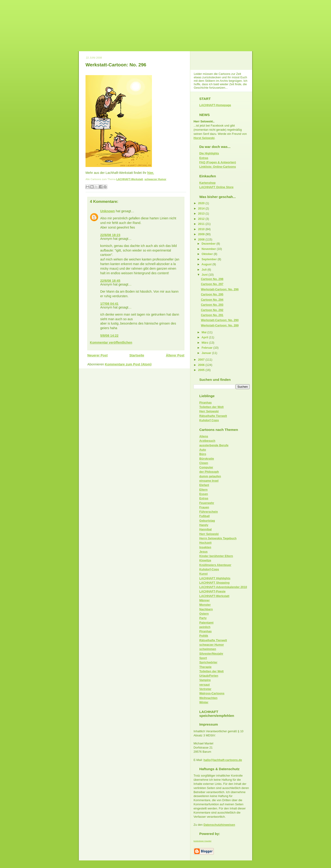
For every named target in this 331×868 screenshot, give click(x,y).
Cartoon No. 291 (212, 315)
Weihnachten (208, 698)
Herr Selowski (209, 411)
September (210, 259)
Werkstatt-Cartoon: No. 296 (116, 65)
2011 (202, 224)
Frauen (204, 507)
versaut (204, 685)
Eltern (203, 490)
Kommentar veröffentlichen (111, 342)
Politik (204, 636)
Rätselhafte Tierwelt (213, 416)
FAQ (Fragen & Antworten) (218, 162)
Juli (205, 270)
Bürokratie (207, 459)
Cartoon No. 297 (212, 284)
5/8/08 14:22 (109, 336)
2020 (202, 203)
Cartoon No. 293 (212, 305)
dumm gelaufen (210, 476)
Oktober (208, 254)
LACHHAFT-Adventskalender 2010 (223, 587)
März (205, 343)
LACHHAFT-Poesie (212, 591)
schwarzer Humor (155, 179)
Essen (204, 494)
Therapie (205, 667)
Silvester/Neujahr (211, 654)
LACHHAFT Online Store (216, 187)
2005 (202, 370)
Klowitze (205, 560)
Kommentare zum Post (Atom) (128, 364)
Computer (206, 467)
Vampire (205, 680)
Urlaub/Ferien (209, 676)
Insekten (205, 547)
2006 (202, 365)
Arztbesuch (207, 441)
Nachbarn (206, 609)
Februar (207, 348)
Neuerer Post (97, 355)
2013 (202, 213)
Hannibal (205, 529)
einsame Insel (209, 481)
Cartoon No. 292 (212, 310)
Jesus (203, 552)
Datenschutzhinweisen (219, 825)
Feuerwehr (207, 503)
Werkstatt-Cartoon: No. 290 (220, 320)
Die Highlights (209, 153)
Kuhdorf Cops (209, 420)
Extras (204, 158)
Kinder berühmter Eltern (216, 556)
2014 (202, 208)
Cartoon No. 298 (212, 279)
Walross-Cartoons (212, 693)
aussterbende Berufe (214, 445)
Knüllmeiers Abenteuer (215, 565)
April (205, 337)
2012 (202, 219)
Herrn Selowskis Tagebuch (218, 538)
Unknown (108, 211)
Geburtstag (207, 521)
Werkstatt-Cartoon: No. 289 (220, 325)
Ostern (204, 614)
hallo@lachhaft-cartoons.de (223, 760)
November (209, 249)
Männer (204, 600)
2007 (202, 360)
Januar (207, 353)
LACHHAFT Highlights (215, 578)
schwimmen (208, 649)
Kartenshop (207, 183)
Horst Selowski (204, 138)
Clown (204, 463)
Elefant (204, 485)
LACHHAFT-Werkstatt (130, 179)
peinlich (205, 627)
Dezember (209, 244)
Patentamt (206, 623)
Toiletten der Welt (211, 407)
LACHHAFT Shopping (214, 583)
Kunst (203, 574)
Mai (204, 332)
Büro (203, 454)
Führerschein (209, 512)
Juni (205, 275)
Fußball (204, 516)
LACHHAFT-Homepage (215, 105)
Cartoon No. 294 (212, 300)
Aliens (204, 436)
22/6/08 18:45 (110, 281)
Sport (203, 658)
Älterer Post (175, 355)
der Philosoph (209, 472)
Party (203, 618)
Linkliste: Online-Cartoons (218, 167)
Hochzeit (205, 543)
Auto (203, 450)
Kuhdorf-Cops (209, 569)
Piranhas (205, 403)
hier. (151, 173)
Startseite (137, 355)
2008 (202, 239)
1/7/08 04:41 (109, 304)
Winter (204, 702)
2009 (202, 234)
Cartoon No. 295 (212, 294)
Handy (204, 525)
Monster (205, 605)
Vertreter (205, 689)
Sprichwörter (208, 662)
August (207, 264)
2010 (202, 229)
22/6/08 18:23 (110, 235)
